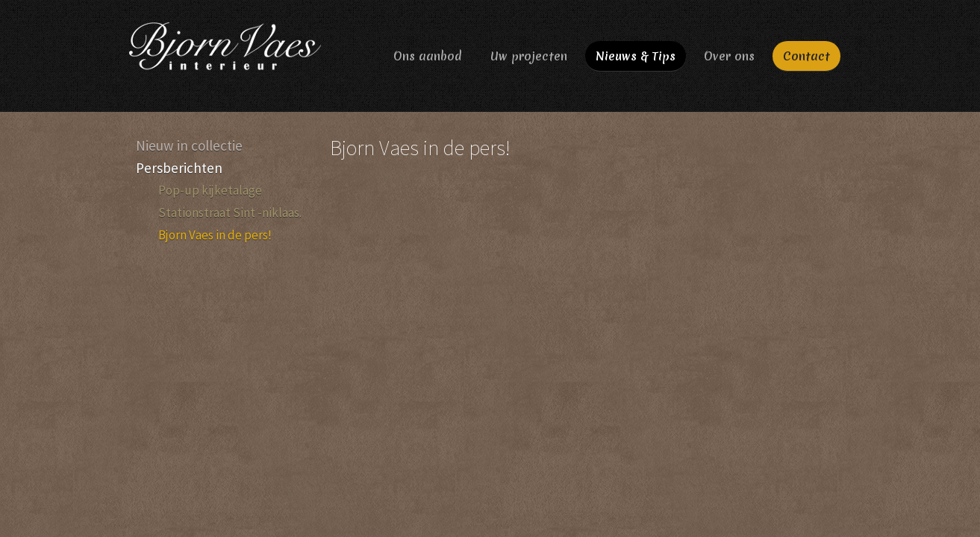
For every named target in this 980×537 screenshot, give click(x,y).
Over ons (729, 56)
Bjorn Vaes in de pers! (215, 235)
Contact (806, 56)
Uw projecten (529, 56)
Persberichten (179, 168)
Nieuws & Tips (636, 56)
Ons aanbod (428, 56)
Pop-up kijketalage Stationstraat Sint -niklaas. (230, 201)
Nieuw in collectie (189, 145)
